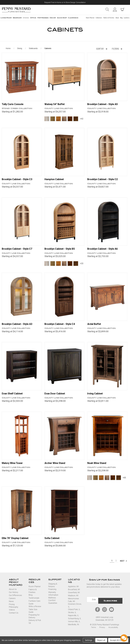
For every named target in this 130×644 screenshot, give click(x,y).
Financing (52, 593)
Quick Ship (62, 18)
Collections (99, 18)
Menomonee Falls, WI (73, 604)
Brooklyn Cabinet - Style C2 (104, 181)
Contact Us (14, 617)
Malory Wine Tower (13, 467)
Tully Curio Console (14, 106)
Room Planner (90, 18)
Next (124, 565)
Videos (12, 614)
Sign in (115, 9)
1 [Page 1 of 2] (112, 565)
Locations (127, 18)
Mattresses (43, 18)
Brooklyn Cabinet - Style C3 (19, 181)
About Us (13, 593)
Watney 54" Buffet (56, 106)
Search (107, 9)
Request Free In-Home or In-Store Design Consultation (65, 2)
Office (33, 18)
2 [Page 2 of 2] (116, 565)
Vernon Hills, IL (74, 626)
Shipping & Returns (53, 589)
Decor (53, 18)
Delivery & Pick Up (35, 626)
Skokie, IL (72, 617)
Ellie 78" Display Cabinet (17, 542)
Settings (89, 640)
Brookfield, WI (74, 594)
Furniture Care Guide (34, 607)
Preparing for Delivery (34, 620)
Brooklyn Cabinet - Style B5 (61, 251)
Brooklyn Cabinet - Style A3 (19, 327)
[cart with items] (122, 9)
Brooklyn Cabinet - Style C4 (61, 327)
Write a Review (35, 611)
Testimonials (34, 602)
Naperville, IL (73, 620)
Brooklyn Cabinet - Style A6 (104, 251)
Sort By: (100, 50)
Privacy (102, 630)
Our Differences (15, 600)
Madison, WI (73, 600)
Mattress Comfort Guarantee (53, 605)
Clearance (73, 18)
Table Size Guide (33, 615)
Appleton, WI (73, 591)
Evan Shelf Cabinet (13, 397)
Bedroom (17, 18)
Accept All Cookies (118, 640)
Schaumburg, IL (75, 623)
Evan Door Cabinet (56, 397)
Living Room (6, 18)
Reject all (101, 640)
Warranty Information (53, 598)
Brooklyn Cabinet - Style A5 (104, 106)
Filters (115, 50)
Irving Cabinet (96, 397)
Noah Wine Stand (98, 467)
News (11, 606)
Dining (26, 18)
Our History (14, 596)
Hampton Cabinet (55, 181)
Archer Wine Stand (56, 467)
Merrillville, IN (73, 629)
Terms (94, 630)
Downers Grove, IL (75, 610)
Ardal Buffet (95, 327)
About (117, 18)
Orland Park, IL (74, 614)
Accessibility (113, 630)
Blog (121, 18)
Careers (12, 603)
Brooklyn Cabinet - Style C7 (19, 251)
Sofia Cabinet (53, 542)
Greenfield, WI (74, 597)
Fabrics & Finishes (109, 18)
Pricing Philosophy (14, 610)
